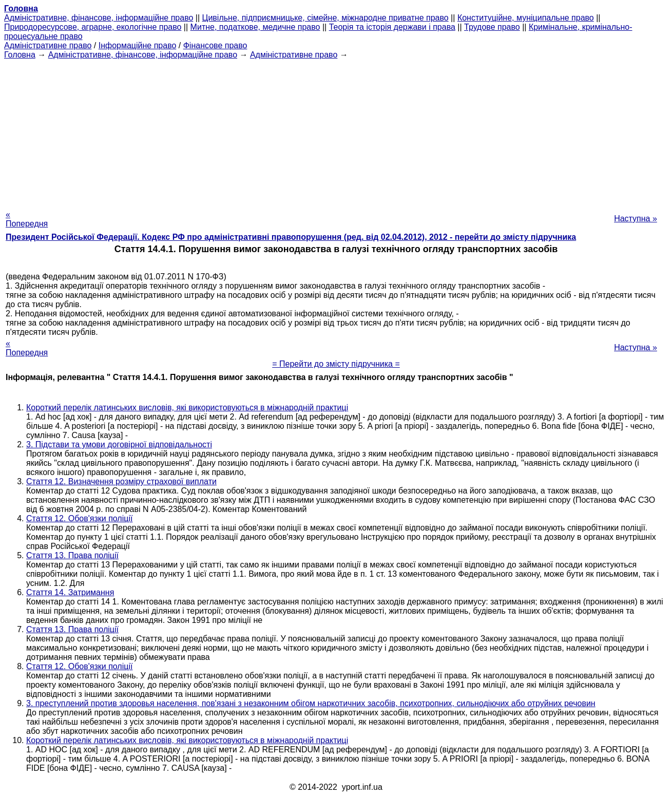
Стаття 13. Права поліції (72, 555)
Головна (20, 55)
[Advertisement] (336, 131)
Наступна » (636, 219)
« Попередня (27, 219)
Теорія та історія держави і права (392, 27)
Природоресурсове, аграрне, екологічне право (93, 27)
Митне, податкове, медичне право (255, 27)
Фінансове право (215, 45)
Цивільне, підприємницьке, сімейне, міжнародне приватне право (325, 18)
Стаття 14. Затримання (70, 592)
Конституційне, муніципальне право (526, 18)
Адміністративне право (48, 45)
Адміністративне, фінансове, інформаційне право (99, 18)
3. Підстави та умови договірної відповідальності (119, 444)
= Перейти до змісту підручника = (336, 364)
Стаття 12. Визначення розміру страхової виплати (121, 481)
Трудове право (492, 27)
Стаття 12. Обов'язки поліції (79, 518)
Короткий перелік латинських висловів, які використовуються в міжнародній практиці (187, 408)
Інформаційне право (138, 45)
